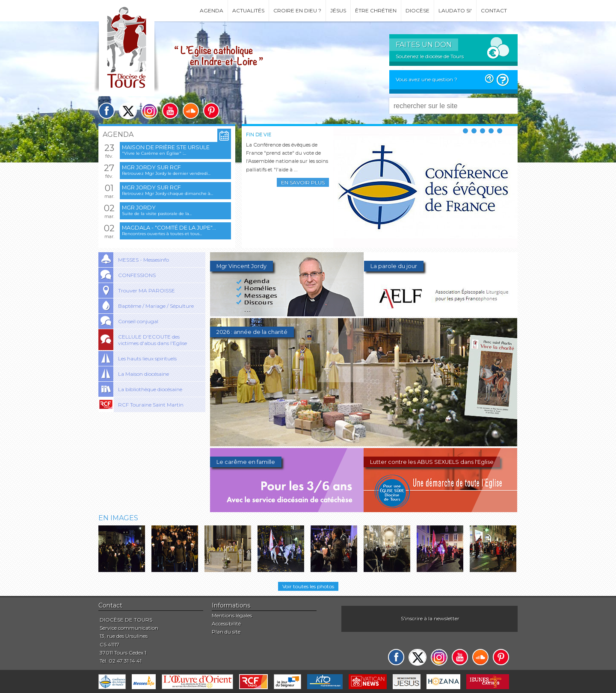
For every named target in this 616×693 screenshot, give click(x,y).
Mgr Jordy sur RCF (151, 167)
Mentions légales (232, 615)
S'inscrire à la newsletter (430, 618)
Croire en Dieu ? (297, 10)
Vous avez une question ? (426, 79)
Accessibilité (226, 624)
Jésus (338, 10)
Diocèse (418, 10)
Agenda (212, 10)
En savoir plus (303, 182)
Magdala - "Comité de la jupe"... (169, 228)
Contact (494, 10)
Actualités (248, 10)
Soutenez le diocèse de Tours (430, 56)
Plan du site (226, 632)
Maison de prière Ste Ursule (166, 147)
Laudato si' (455, 10)
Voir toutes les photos (308, 586)
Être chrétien (376, 10)
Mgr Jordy (139, 208)
